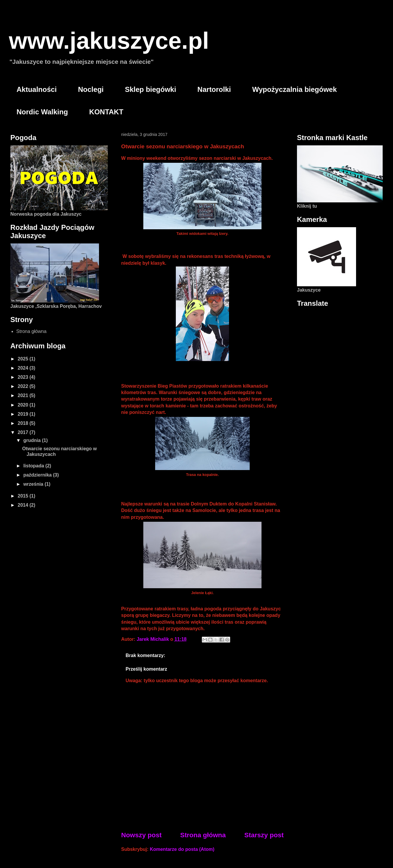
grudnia (33, 440)
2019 (24, 414)
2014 (24, 505)
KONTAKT (106, 112)
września (34, 484)
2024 (24, 368)
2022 (24, 386)
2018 (24, 423)
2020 (24, 405)
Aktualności (37, 89)
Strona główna (203, 835)
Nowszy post (141, 835)
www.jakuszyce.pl (109, 41)
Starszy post (264, 835)
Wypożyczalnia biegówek (294, 89)
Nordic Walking (42, 112)
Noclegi (91, 89)
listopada (34, 466)
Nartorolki (214, 89)
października (38, 475)
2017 (24, 432)
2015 (24, 496)
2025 (24, 359)
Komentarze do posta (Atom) (182, 849)
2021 (24, 395)
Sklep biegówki (151, 89)
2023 (24, 377)
